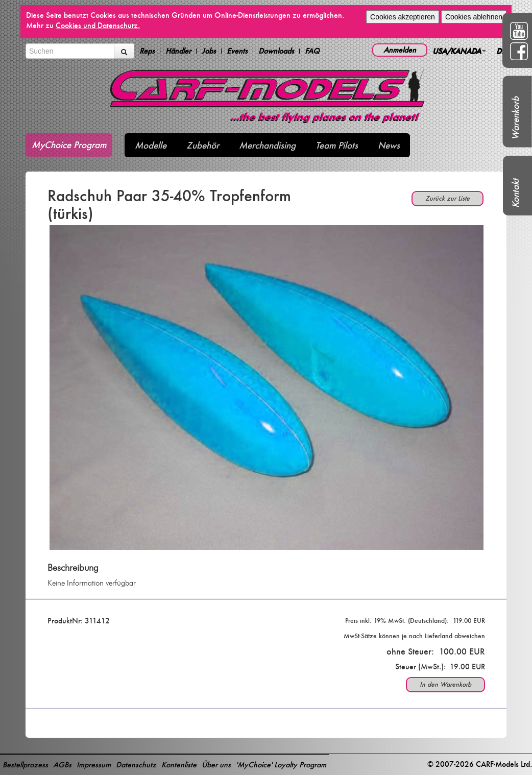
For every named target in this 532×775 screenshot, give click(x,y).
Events (237, 51)
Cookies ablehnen (474, 17)
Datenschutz (136, 765)
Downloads (276, 51)
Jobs (209, 51)
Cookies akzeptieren (403, 17)
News (389, 145)
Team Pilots (337, 145)
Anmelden (400, 50)
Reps (147, 51)
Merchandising (267, 145)
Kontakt (515, 193)
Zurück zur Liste (448, 198)
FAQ (312, 51)
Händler (178, 51)
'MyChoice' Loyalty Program (281, 765)
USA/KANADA (459, 51)
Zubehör (203, 145)
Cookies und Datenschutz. (98, 25)
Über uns (216, 765)
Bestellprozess (25, 765)
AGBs (62, 765)
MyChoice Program (69, 145)
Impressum (94, 765)
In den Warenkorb (445, 684)
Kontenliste (179, 765)
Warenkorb (515, 118)
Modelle (151, 145)
